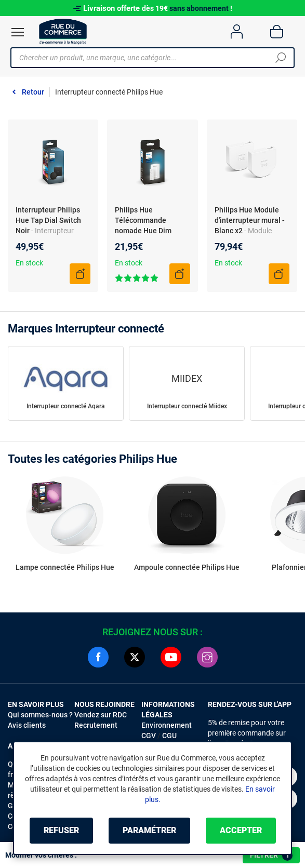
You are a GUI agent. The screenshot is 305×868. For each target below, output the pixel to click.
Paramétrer (149, 830)
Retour (33, 92)
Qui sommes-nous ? (40, 715)
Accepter (241, 830)
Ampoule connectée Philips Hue (187, 567)
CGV (149, 736)
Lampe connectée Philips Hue (65, 567)
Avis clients (27, 725)
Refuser (61, 830)
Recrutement (96, 725)
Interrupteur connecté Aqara (66, 406)
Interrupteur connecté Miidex (187, 406)
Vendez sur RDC (101, 715)
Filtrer (271, 856)
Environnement (167, 725)
